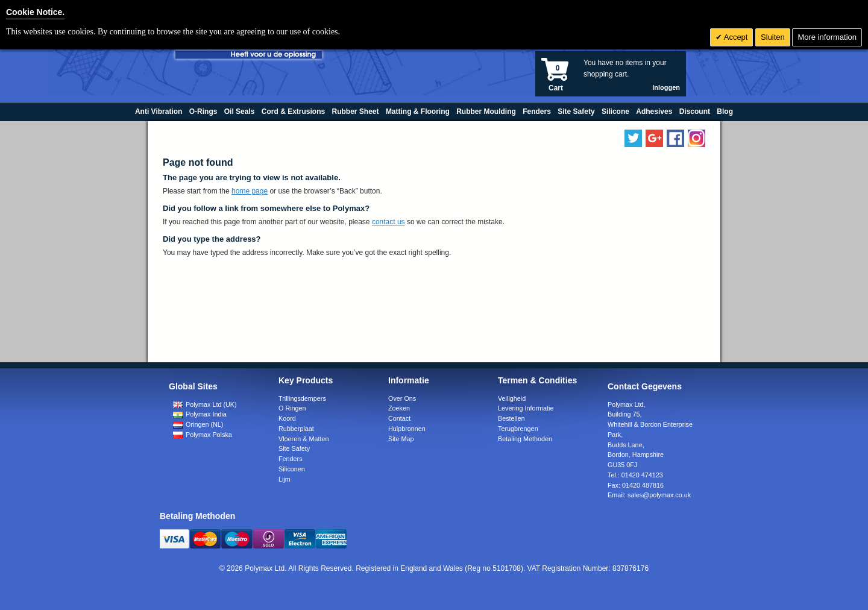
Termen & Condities (537, 380)
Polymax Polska (203, 435)
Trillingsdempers (302, 398)
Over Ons (402, 398)
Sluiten (773, 37)
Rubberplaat (296, 429)
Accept (735, 37)
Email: (649, 495)
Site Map (401, 439)
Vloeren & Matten (303, 439)
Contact (399, 418)
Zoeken (399, 408)
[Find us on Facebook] (675, 138)
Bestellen (511, 418)
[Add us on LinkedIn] (654, 138)
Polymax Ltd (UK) (205, 404)
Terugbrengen (518, 429)
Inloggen (666, 87)
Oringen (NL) (198, 424)
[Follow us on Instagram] (697, 138)
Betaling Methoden (525, 439)
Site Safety (294, 448)
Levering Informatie (526, 408)
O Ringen (292, 408)
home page (250, 191)
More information (827, 37)
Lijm (285, 479)
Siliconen (292, 469)
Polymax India (200, 414)
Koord (287, 418)
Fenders (291, 459)
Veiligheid (512, 398)
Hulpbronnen (407, 429)
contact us (388, 222)
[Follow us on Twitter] (633, 138)
